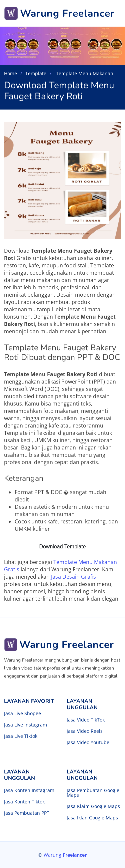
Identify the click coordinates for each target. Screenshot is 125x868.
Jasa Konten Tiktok (24, 802)
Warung (65, 855)
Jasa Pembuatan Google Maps (93, 793)
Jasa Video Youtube (88, 742)
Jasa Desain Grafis (73, 577)
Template (36, 73)
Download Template (62, 547)
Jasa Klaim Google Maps (93, 806)
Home (10, 73)
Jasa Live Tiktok (21, 736)
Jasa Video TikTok (86, 720)
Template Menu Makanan (84, 73)
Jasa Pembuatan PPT (27, 813)
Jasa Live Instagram (25, 725)
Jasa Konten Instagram (29, 790)
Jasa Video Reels (85, 731)
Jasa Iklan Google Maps (92, 818)
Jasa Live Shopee (22, 714)
